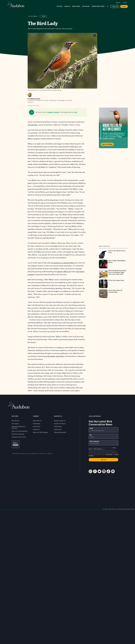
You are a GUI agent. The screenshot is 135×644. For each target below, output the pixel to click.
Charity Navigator (16, 444)
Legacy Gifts (58, 429)
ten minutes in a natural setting (62, 263)
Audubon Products (60, 424)
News (44, 16)
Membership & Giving (98, 6)
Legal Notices (34, 454)
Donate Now (58, 427)
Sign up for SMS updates (40, 432)
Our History (15, 424)
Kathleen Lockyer (35, 99)
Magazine (118, 3)
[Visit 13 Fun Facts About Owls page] (113, 284)
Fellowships (37, 424)
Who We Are (16, 421)
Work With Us (37, 421)
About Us (67, 6)
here (76, 112)
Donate (124, 6)
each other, (60, 356)
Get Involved (86, 6)
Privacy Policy (42, 454)
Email (91, 428)
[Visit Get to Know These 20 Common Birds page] (113, 294)
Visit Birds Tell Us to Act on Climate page (113, 128)
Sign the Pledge (107, 144)
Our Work (59, 6)
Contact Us (36, 429)
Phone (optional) (94, 441)
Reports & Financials (18, 434)
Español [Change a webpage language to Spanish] (125, 3)
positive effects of (64, 272)
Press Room (37, 427)
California (34, 16)
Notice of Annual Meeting (20, 431)
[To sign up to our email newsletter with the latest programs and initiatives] (104, 430)
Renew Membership (60, 432)
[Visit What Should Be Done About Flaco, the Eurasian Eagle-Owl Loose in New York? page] (113, 274)
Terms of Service (98, 449)
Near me (115, 6)
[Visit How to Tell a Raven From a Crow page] (113, 254)
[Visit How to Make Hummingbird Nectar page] (113, 264)
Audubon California (53, 112)
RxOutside (33, 125)
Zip (91, 435)
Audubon (16, 4)
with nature (51, 356)
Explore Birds (76, 6)
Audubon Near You (60, 421)
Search (108, 6)
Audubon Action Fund (19, 437)
